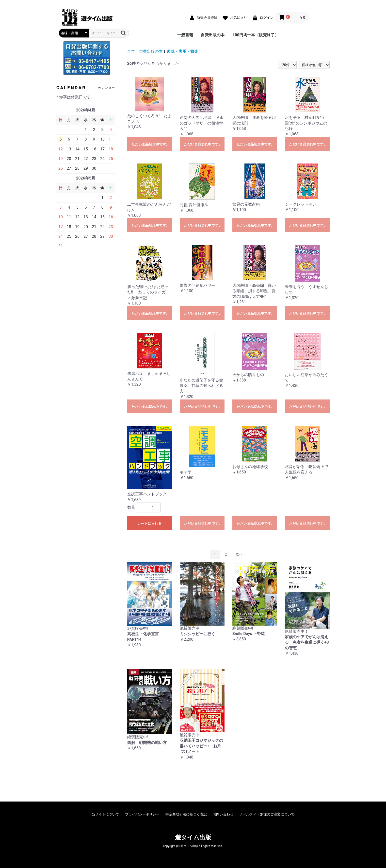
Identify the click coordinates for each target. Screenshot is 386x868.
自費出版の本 (213, 35)
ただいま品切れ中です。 (150, 144)
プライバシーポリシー (142, 814)
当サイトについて (105, 814)
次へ (239, 554)
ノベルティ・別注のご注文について (267, 814)
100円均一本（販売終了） (256, 35)
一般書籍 (185, 35)
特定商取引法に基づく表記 (186, 814)
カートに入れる (149, 524)
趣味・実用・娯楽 (182, 51)
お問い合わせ (223, 814)
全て (131, 51)
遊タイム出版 (193, 837)
